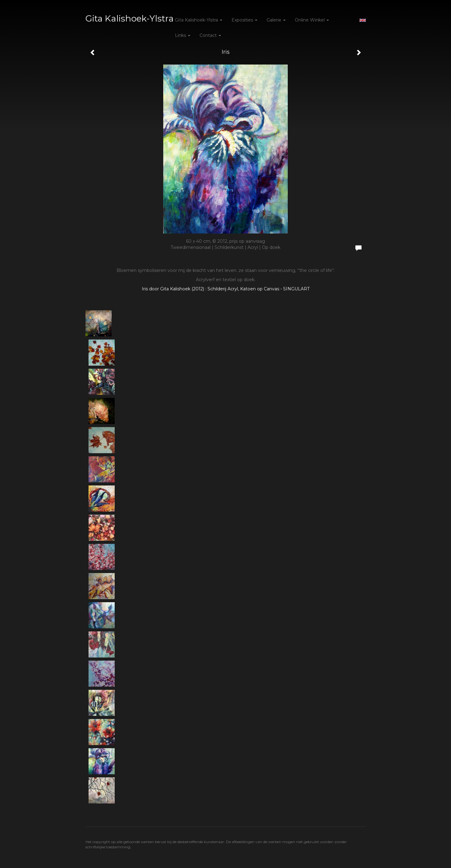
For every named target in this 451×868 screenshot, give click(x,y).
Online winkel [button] (312, 20)
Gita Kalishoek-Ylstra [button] (199, 20)
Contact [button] (210, 35)
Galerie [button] (276, 20)
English (363, 20)
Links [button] (183, 35)
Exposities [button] (244, 20)
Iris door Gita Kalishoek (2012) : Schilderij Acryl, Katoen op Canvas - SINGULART (226, 289)
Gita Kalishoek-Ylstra (130, 18)
